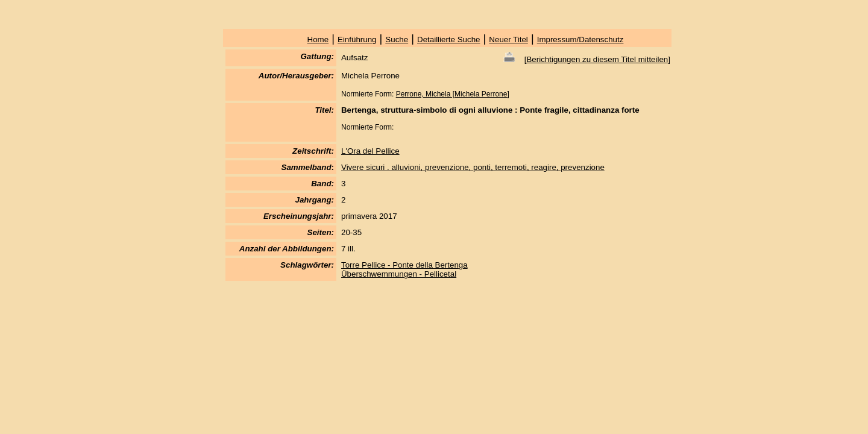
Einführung (357, 39)
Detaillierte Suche (448, 39)
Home (318, 39)
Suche (397, 39)
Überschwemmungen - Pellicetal (399, 274)
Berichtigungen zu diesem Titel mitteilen (597, 59)
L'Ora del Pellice (370, 151)
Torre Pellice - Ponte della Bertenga (404, 265)
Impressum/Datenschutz (580, 39)
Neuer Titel (508, 39)
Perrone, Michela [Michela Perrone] (453, 94)
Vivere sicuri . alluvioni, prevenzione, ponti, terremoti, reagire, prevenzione (473, 167)
